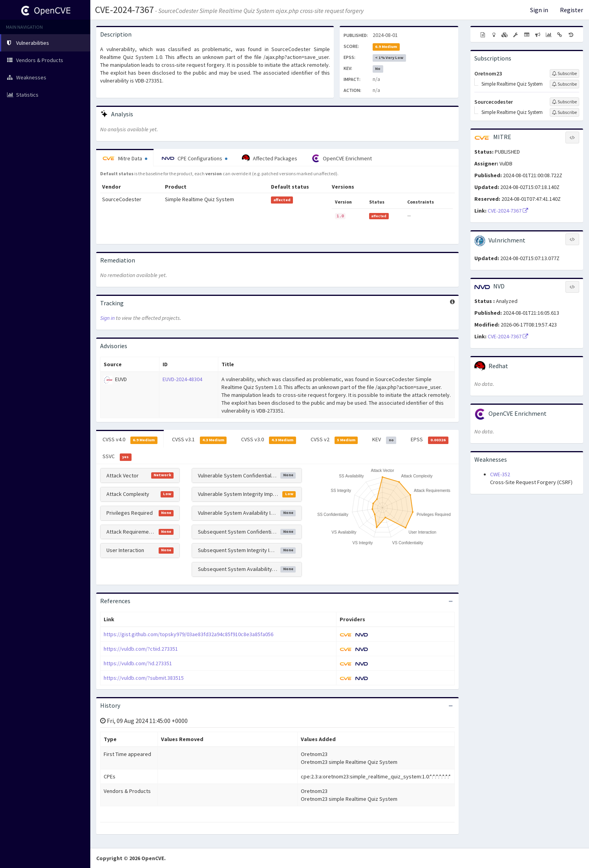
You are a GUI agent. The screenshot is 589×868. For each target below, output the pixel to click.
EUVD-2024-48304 (182, 379)
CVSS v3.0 (269, 440)
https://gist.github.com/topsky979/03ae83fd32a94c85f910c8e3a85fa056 (188, 634)
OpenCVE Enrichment (342, 158)
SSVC (117, 457)
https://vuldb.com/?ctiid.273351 (141, 649)
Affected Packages (270, 158)
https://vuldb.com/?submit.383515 (144, 678)
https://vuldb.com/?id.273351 (138, 663)
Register (572, 10)
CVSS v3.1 (199, 440)
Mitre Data (125, 158)
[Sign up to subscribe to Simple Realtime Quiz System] (564, 84)
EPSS (430, 440)
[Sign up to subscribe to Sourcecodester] (564, 102)
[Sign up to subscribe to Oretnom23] (564, 73)
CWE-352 (500, 474)
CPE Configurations (195, 158)
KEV (384, 440)
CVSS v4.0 (130, 440)
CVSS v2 (334, 440)
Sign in (539, 10)
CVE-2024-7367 (124, 10)
